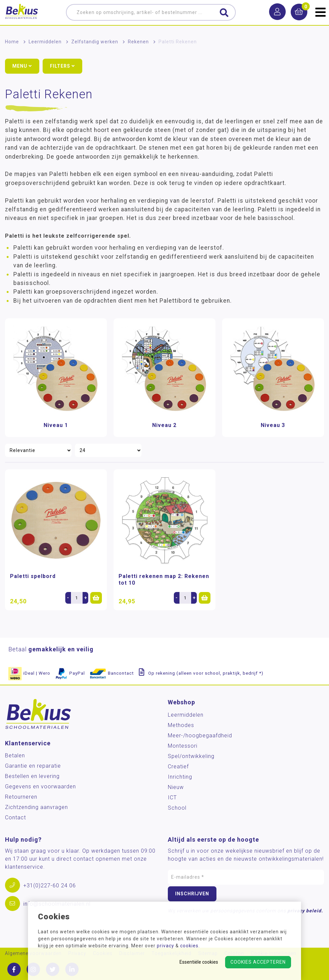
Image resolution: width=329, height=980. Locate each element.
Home (12, 42)
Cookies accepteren (258, 962)
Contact (15, 817)
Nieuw (176, 787)
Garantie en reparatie (33, 766)
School (177, 808)
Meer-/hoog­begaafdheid (200, 735)
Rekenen (138, 42)
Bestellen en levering (32, 776)
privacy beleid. (305, 911)
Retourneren (21, 797)
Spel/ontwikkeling (191, 756)
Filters (62, 66)
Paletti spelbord (33, 576)
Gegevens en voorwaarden (40, 786)
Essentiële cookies (199, 962)
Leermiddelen (45, 42)
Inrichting (180, 777)
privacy (165, 946)
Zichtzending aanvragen (36, 807)
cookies (189, 946)
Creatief (178, 766)
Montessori (183, 746)
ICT (172, 797)
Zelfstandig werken (95, 42)
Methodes (181, 725)
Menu (22, 66)
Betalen (15, 755)
